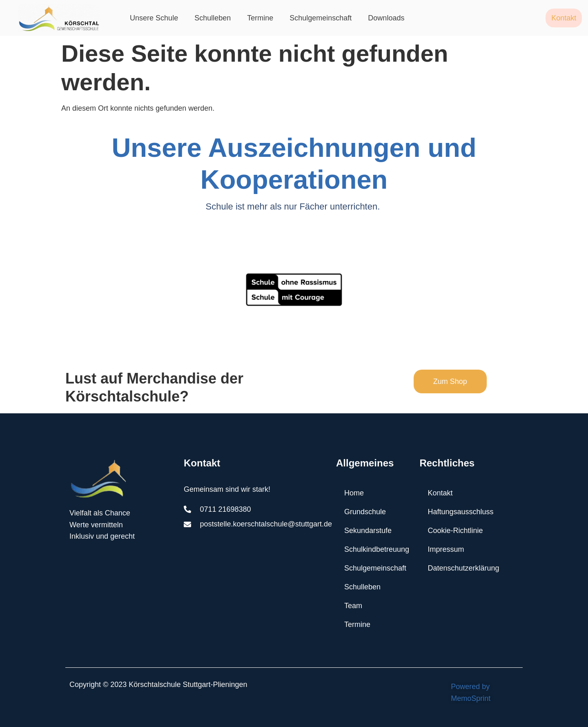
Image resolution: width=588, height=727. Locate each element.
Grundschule (365, 512)
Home (354, 493)
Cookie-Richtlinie (455, 531)
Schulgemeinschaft (321, 18)
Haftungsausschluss (460, 512)
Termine (260, 18)
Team (353, 606)
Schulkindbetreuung (377, 549)
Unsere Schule (154, 18)
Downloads (386, 18)
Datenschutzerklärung (463, 568)
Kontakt (440, 493)
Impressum (446, 549)
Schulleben (213, 18)
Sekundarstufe (368, 531)
